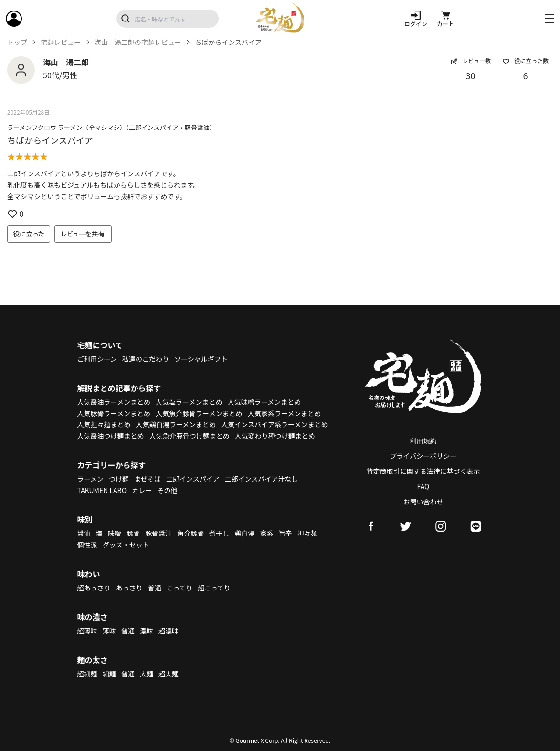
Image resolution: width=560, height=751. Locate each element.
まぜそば (148, 479)
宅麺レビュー (61, 42)
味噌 (115, 533)
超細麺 (87, 674)
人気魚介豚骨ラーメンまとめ (199, 413)
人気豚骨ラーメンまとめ (114, 413)
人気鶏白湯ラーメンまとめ (176, 424)
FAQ (423, 486)
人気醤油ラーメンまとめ (114, 402)
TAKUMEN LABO (102, 490)
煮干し (219, 533)
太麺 (147, 674)
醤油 (84, 533)
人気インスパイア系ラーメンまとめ (274, 424)
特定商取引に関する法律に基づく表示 (423, 471)
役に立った (29, 234)
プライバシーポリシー (423, 456)
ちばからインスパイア (50, 140)
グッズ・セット (126, 545)
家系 (267, 533)
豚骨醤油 (158, 533)
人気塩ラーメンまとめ (189, 402)
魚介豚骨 (190, 533)
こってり (180, 588)
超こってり (214, 588)
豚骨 (133, 533)
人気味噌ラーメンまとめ (264, 402)
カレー (142, 490)
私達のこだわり (146, 359)
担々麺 (307, 533)
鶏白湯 (244, 533)
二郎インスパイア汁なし (262, 479)
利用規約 (423, 441)
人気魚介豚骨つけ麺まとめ (190, 436)
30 (471, 75)
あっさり (129, 588)
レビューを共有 (83, 234)
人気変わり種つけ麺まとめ (275, 436)
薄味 (109, 631)
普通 (155, 588)
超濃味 (169, 631)
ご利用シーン (97, 359)
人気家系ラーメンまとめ (284, 413)
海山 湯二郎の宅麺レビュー (138, 42)
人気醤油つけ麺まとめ (111, 436)
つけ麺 (119, 479)
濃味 (147, 631)
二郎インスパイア (193, 479)
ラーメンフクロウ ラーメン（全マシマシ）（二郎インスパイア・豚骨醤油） (111, 127)
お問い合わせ (423, 502)
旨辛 (285, 533)
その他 (167, 490)
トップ (17, 42)
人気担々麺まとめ (104, 424)
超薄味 (87, 631)
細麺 (109, 674)
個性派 (87, 545)
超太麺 (169, 674)
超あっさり (94, 588)
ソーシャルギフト (201, 359)
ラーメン (90, 479)
